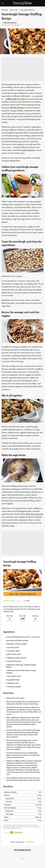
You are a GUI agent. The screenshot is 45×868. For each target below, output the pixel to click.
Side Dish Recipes (27, 10)
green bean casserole (34, 514)
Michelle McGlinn (10, 23)
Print (27, 601)
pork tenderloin (29, 150)
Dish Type (14, 10)
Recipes (5, 10)
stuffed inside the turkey (15, 99)
